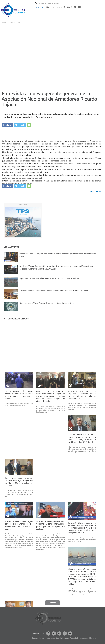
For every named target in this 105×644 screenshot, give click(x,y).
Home (4, 23)
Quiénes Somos (74, 638)
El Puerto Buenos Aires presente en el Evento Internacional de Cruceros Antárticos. (54, 296)
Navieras (12, 23)
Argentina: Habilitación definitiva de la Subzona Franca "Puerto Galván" (49, 284)
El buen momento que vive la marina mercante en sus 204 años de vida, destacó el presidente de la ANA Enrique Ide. (82, 592)
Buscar (36, 3)
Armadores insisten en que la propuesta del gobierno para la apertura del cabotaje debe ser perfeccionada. (82, 548)
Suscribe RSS (40, 7)
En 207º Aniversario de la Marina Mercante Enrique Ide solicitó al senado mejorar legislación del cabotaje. (19, 548)
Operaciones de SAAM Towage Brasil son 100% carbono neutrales (47, 308)
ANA (20, 23)
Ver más (52, 606)
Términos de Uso (88, 638)
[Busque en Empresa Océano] (51, 4)
